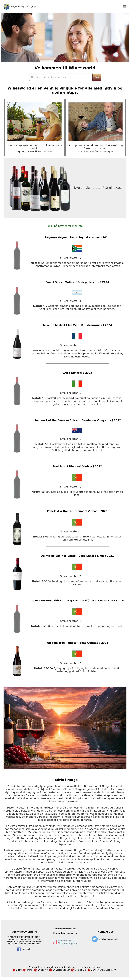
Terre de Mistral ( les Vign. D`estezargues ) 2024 (77, 325)
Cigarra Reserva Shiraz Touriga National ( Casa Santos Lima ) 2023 (77, 601)
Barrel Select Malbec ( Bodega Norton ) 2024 (77, 282)
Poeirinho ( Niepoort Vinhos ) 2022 (77, 466)
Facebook (24, 949)
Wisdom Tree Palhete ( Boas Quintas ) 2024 (77, 643)
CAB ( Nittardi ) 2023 (77, 373)
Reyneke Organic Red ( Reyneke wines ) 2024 (77, 237)
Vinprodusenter (61, 929)
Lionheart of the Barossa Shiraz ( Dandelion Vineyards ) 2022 (77, 420)
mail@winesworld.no (109, 939)
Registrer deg (18, 6)
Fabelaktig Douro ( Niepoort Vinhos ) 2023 (77, 511)
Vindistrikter (59, 933)
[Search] (61, 77)
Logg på (32, 6)
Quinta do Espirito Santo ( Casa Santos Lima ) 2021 (77, 556)
